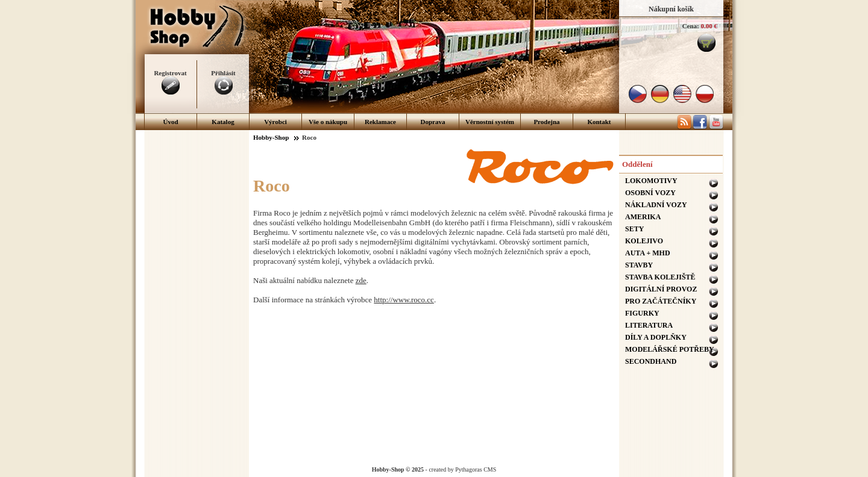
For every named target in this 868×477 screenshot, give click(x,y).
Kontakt (599, 122)
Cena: (691, 26)
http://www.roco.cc (404, 300)
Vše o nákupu (328, 122)
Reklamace (380, 122)
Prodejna (546, 122)
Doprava (433, 122)
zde (361, 280)
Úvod (170, 122)
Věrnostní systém (490, 122)
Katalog (223, 122)
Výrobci (275, 122)
